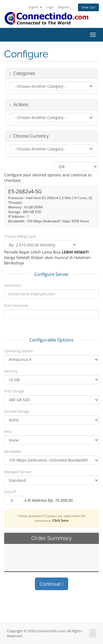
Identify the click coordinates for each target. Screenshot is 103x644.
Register (64, 7)
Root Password (16, 305)
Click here (61, 520)
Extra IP (10, 492)
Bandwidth (13, 451)
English (35, 7)
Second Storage (17, 411)
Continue (52, 584)
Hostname (12, 285)
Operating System (18, 351)
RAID (8, 432)
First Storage (14, 391)
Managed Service (18, 472)
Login (50, 7)
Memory (11, 371)
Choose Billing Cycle (20, 236)
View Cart (88, 7)
